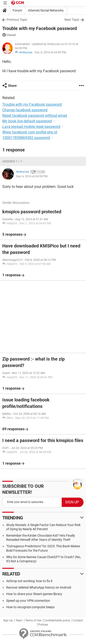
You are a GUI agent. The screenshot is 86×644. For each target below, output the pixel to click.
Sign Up (8, 620)
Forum (17, 10)
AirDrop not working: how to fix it (29, 581)
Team (19, 620)
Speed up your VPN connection (28, 601)
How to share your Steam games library (34, 594)
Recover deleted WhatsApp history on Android (39, 587)
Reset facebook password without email (35, 116)
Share (12, 86)
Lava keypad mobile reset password (31, 127)
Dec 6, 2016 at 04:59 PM (50, 52)
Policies (43, 625)
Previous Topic (17, 20)
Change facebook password (25, 110)
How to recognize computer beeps (30, 607)
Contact (78, 620)
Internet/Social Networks (46, 10)
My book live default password (27, 121)
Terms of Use (33, 620)
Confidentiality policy (57, 620)
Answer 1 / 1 (12, 161)
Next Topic (72, 20)
